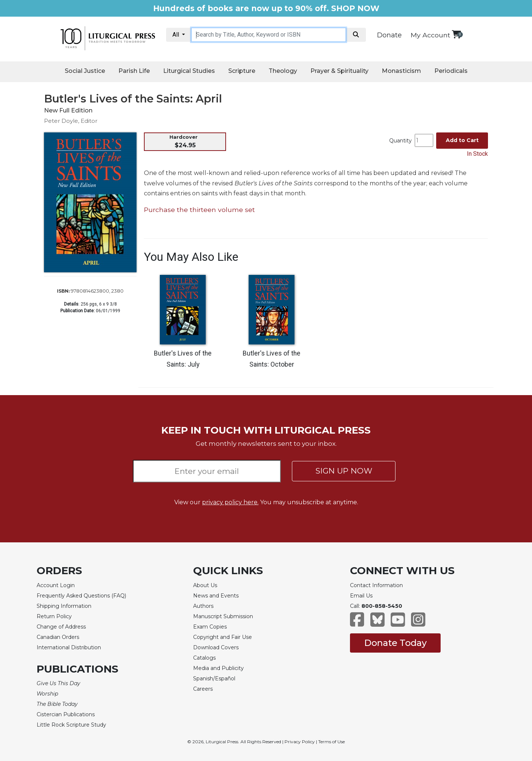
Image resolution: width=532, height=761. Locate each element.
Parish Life (134, 71)
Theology (283, 71)
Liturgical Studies (189, 71)
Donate (389, 35)
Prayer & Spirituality (339, 71)
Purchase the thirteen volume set (199, 210)
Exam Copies (210, 627)
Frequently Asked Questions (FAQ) (81, 596)
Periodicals (451, 71)
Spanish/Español (214, 678)
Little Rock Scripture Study (71, 725)
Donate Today (395, 643)
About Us (205, 585)
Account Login (56, 585)
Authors (203, 606)
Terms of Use (331, 742)
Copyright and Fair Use (223, 637)
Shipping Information (64, 606)
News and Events (216, 596)
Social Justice (85, 71)
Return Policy (54, 616)
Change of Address (61, 627)
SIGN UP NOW (344, 471)
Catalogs (204, 658)
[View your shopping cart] (456, 34)
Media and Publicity (218, 668)
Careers (203, 689)
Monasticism (401, 71)
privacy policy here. (230, 502)
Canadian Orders (58, 637)
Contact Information (376, 585)
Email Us (361, 596)
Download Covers (216, 647)
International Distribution (69, 647)
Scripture (242, 71)
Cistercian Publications (66, 714)
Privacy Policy (300, 742)
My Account (430, 35)
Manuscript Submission (223, 616)
